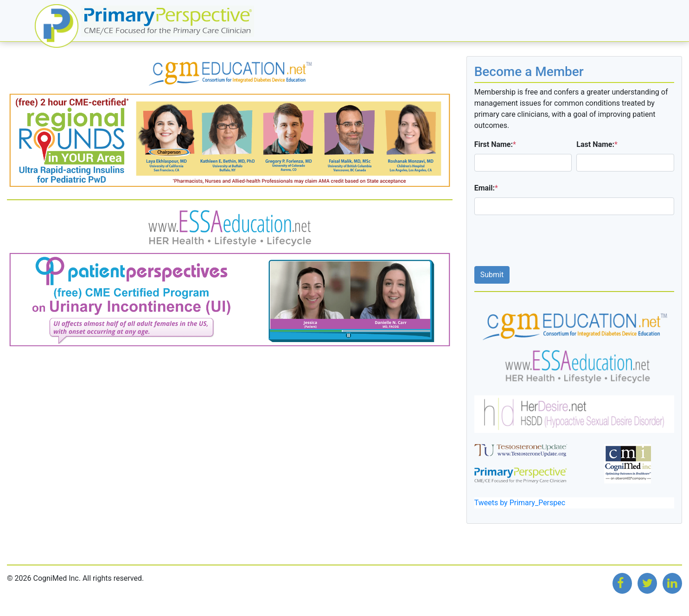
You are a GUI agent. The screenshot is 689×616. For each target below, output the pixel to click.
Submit (492, 275)
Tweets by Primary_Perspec (520, 503)
